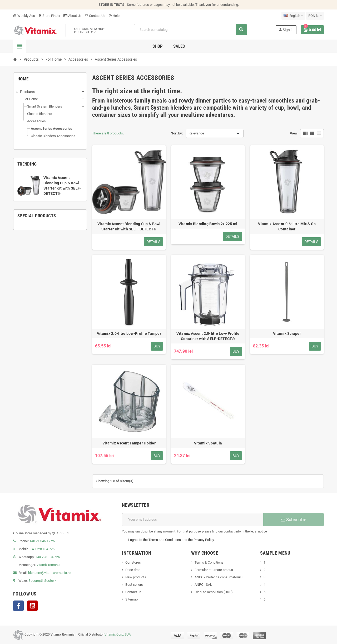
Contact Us (95, 16)
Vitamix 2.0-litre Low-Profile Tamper (129, 333)
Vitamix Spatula (208, 443)
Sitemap (132, 599)
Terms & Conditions (209, 562)
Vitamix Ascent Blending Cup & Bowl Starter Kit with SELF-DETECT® (129, 226)
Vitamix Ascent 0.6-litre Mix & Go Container (287, 226)
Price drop (133, 570)
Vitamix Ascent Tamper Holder (129, 443)
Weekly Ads (24, 16)
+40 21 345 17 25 (42, 541)
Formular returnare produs (214, 570)
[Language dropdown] (293, 16)
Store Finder (49, 16)
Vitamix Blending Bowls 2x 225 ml (208, 224)
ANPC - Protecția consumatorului (219, 577)
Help (114, 16)
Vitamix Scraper (287, 333)
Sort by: (177, 133)
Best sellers (134, 585)
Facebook (18, 606)
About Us (73, 16)
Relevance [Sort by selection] (196, 133)
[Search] (190, 30)
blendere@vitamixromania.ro (49, 573)
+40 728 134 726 (42, 549)
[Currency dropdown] (315, 16)
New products (136, 577)
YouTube (32, 606)
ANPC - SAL (203, 585)
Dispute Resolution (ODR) (214, 592)
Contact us (133, 592)
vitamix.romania (49, 565)
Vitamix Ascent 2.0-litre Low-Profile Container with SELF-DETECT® (208, 336)
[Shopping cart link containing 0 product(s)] (312, 30)
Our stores (133, 562)
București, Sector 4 (43, 581)
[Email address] (193, 520)
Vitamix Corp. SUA (118, 635)
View (294, 133)
